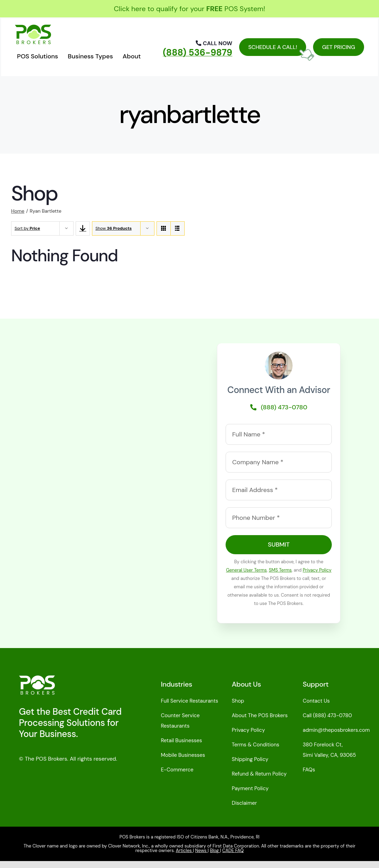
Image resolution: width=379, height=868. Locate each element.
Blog (215, 850)
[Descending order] (83, 228)
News (201, 850)
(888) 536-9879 (197, 52)
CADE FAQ (233, 850)
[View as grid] (164, 228)
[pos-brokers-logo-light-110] (37, 679)
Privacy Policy (317, 570)
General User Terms (246, 570)
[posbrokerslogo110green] (33, 28)
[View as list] (178, 228)
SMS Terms (280, 570)
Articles (184, 850)
